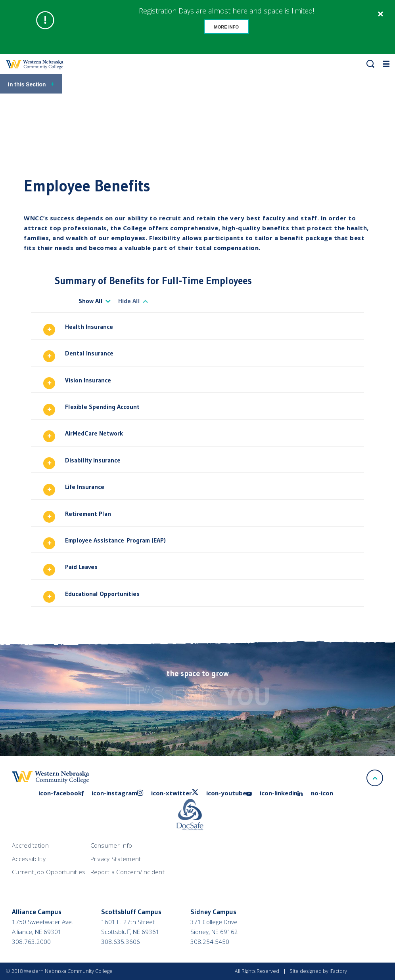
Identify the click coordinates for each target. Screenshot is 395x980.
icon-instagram (117, 793)
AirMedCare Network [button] (94, 433)
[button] (370, 64)
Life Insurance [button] (85, 487)
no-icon (322, 793)
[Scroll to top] (375, 778)
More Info (226, 27)
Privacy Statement (116, 859)
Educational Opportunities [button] (102, 594)
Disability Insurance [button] (93, 460)
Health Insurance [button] (89, 327)
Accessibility (29, 859)
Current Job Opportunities (49, 872)
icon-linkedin (281, 793)
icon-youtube (229, 793)
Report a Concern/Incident (128, 872)
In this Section (31, 84)
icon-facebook (61, 793)
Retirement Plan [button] (88, 514)
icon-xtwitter (175, 793)
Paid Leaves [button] (81, 567)
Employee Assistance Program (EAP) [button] (115, 540)
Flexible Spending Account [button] (102, 407)
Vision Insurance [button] (88, 380)
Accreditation (30, 845)
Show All (91, 301)
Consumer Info (111, 845)
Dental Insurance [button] (89, 353)
